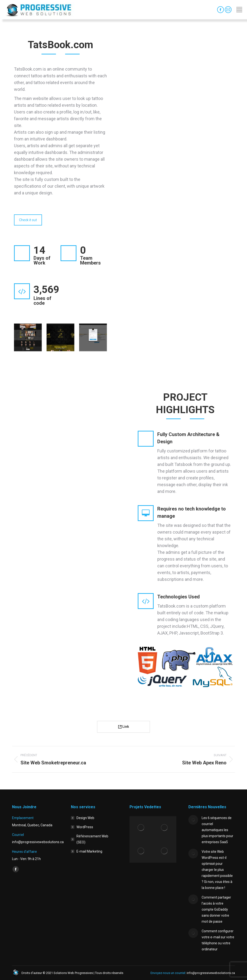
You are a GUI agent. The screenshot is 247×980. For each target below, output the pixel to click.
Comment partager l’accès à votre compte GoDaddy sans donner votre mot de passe (216, 909)
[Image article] (193, 820)
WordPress (85, 827)
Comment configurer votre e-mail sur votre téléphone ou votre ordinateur (218, 940)
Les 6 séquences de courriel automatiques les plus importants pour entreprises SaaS (217, 830)
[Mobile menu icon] (239, 10)
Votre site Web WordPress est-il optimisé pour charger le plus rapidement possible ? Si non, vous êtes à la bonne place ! (217, 870)
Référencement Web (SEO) (92, 839)
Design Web (85, 818)
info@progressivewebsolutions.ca (210, 973)
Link (124, 727)
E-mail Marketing (89, 851)
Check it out (28, 220)
